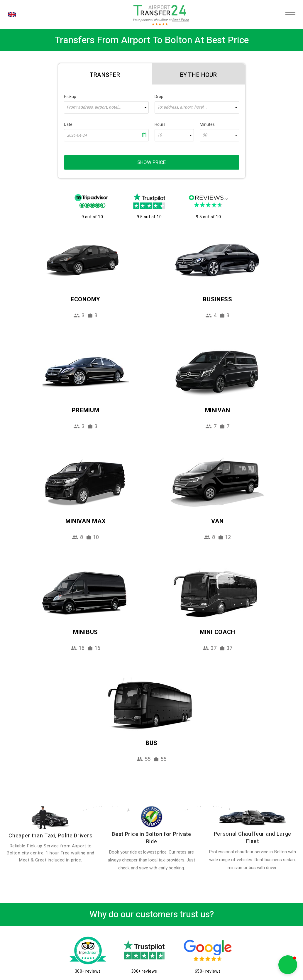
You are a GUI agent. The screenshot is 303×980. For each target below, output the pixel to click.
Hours (160, 125)
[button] (288, 965)
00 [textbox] (205, 135)
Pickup (70, 97)
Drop (159, 97)
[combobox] (106, 107)
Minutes (207, 125)
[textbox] (106, 107)
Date (68, 125)
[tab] (105, 74)
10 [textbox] (160, 135)
